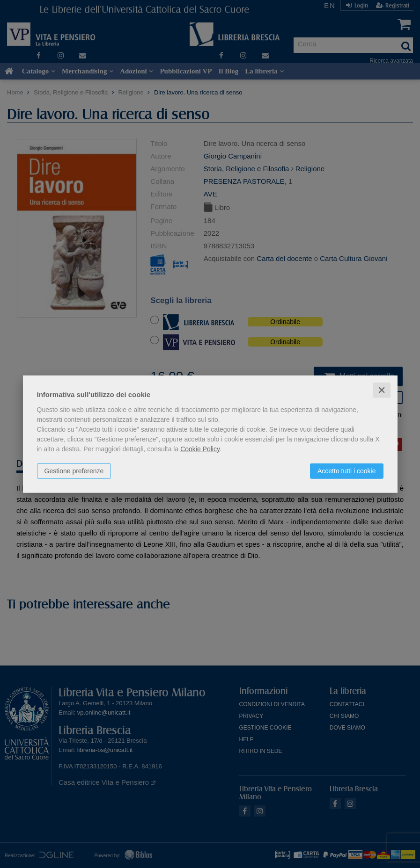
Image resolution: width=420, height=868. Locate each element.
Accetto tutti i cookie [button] (347, 470)
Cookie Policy (200, 448)
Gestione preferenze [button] (74, 470)
